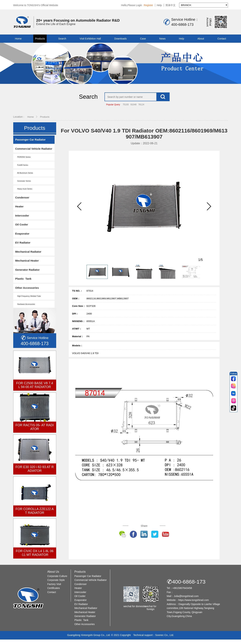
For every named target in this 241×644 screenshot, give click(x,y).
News (162, 39)
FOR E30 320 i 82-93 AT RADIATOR (35, 473)
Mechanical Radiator (28, 255)
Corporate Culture (57, 581)
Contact (222, 39)
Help (159, 5)
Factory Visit (54, 589)
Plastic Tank (24, 282)
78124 (141, 107)
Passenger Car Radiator (31, 142)
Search (62, 39)
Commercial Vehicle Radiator (34, 151)
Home (18, 39)
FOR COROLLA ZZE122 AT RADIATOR (35, 515)
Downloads (120, 39)
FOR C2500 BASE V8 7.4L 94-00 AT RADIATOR (35, 389)
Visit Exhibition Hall (90, 39)
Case (143, 39)
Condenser (22, 200)
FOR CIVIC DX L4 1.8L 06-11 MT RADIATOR (35, 557)
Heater (20, 209)
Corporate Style (56, 584)
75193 (126, 107)
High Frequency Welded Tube (28, 300)
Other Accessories (27, 292)
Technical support (143, 640)
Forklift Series (22, 168)
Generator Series (23, 184)
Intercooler (22, 219)
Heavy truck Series (24, 192)
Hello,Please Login (132, 5)
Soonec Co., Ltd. (164, 640)
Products (40, 39)
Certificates (53, 593)
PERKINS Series (23, 160)
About (201, 39)
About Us (53, 576)
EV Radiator (23, 246)
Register (149, 5)
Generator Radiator (28, 273)
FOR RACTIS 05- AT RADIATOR (35, 431)
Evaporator (22, 237)
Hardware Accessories (25, 308)
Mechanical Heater (27, 264)
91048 (133, 107)
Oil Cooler (22, 228)
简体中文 (171, 5)
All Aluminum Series (24, 176)
